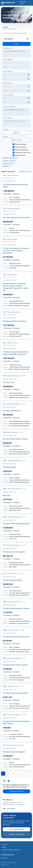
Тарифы (4, 847)
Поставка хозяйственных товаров (15, 439)
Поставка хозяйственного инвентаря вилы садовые (16, 722)
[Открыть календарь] (29, 75)
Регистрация (11, 809)
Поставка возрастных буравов (14, 752)
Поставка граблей (9, 467)
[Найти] (16, 44)
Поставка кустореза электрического (16, 637)
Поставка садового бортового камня (16, 218)
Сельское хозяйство (9, 12)
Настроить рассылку (16, 791)
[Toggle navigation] (30, 3)
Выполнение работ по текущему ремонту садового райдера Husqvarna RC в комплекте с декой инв (15, 287)
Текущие (5, 27)
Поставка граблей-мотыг (12, 411)
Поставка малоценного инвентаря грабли (15, 186)
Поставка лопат (9, 382)
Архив (19, 27)
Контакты (4, 858)
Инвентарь (7, 495)
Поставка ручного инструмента (14, 552)
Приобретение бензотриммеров (15, 321)
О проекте (4, 844)
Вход (4, 809)
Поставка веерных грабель (13, 580)
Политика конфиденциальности (11, 850)
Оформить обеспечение (17, 834)
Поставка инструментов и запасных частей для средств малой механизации (16, 251)
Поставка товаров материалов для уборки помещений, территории (16, 353)
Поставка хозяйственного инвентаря (16, 524)
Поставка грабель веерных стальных (16, 608)
